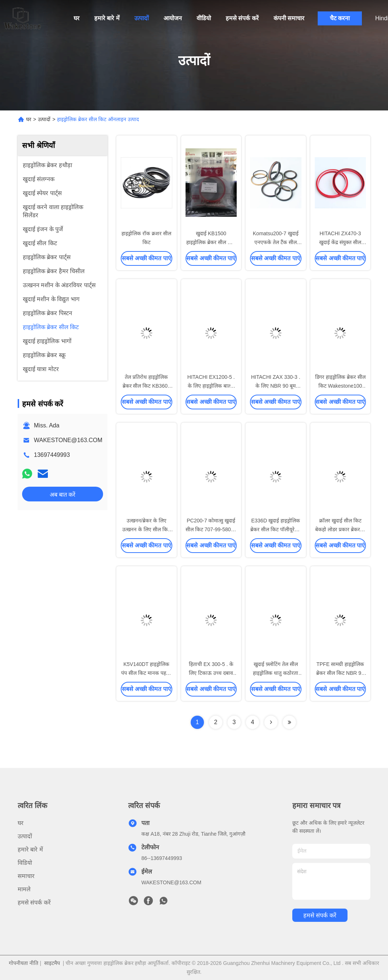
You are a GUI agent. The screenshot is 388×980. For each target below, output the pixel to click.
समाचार (26, 876)
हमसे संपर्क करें (242, 18)
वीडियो (204, 18)
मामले (24, 889)
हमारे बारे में (107, 18)
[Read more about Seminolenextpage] (271, 722)
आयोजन (173, 18)
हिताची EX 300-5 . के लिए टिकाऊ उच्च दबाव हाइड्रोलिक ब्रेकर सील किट (211, 673)
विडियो (25, 863)
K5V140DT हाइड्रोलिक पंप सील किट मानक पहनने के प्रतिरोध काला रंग (147, 673)
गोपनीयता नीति (24, 963)
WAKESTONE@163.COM (68, 440)
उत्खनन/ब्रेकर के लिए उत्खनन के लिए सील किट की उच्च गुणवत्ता (146, 529)
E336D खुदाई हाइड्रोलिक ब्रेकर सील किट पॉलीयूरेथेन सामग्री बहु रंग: (276, 529)
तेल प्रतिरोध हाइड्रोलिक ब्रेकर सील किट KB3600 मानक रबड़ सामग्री (147, 386)
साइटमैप (52, 963)
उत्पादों (142, 18)
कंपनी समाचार (289, 18)
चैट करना (340, 18)
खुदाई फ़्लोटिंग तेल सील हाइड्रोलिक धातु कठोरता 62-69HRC (276, 673)
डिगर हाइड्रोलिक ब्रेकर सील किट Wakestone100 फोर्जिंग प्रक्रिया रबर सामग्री (340, 386)
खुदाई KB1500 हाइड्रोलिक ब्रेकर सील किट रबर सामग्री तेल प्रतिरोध (211, 242)
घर (77, 18)
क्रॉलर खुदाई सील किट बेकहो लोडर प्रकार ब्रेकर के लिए (340, 529)
